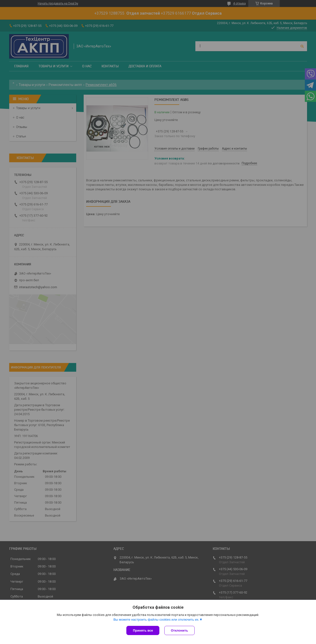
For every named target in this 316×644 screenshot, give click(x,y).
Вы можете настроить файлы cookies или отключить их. (156, 620)
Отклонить (179, 630)
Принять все (143, 630)
